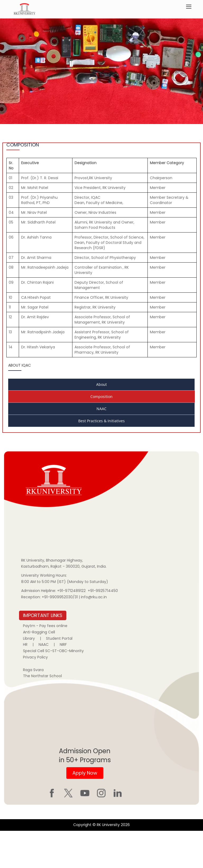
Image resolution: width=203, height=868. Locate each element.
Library (29, 638)
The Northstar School (42, 676)
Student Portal (59, 638)
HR (25, 644)
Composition (101, 397)
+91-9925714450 (103, 591)
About (101, 384)
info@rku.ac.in (94, 597)
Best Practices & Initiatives (101, 421)
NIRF (63, 644)
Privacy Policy (35, 657)
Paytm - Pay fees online (45, 626)
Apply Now (85, 773)
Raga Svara (33, 670)
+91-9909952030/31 (60, 597)
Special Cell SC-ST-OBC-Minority (53, 651)
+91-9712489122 (71, 591)
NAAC (101, 409)
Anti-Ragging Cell (39, 632)
